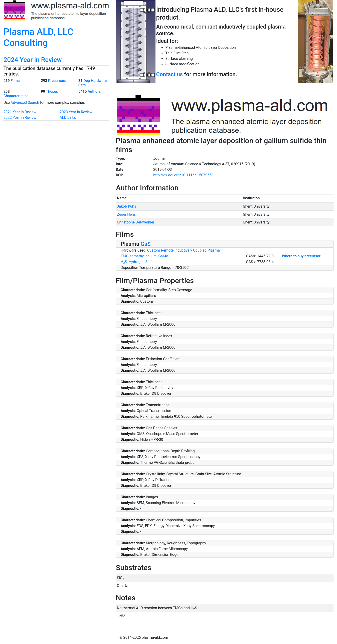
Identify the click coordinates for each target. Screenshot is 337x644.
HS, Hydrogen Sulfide (139, 262)
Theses (52, 91)
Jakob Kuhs (126, 206)
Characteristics (16, 96)
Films (15, 81)
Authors (94, 91)
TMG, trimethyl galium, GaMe (145, 256)
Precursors (57, 81)
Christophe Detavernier (135, 222)
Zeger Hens (126, 214)
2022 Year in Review (20, 117)
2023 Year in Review (76, 112)
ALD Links (68, 117)
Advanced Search (25, 103)
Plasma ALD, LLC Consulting (38, 37)
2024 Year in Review (33, 60)
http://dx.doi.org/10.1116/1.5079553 (183, 175)
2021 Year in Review (20, 112)
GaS (146, 244)
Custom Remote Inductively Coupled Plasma (183, 250)
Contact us (170, 74)
